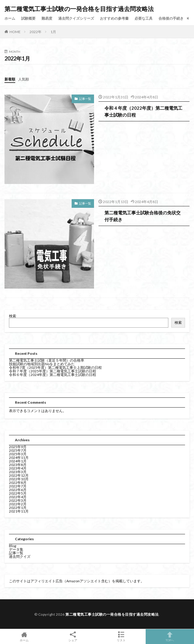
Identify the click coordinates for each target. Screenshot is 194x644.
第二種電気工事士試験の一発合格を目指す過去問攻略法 (79, 9)
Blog (13, 546)
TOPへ (170, 637)
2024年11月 (19, 458)
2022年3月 (18, 500)
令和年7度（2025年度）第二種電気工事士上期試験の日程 (55, 367)
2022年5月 (18, 493)
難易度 (47, 18)
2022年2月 (18, 504)
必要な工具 (144, 18)
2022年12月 (19, 475)
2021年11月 (19, 511)
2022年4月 (18, 497)
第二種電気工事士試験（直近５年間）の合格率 (47, 360)
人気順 (24, 79)
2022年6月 (18, 490)
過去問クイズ (20, 556)
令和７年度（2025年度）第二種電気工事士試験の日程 (53, 371)
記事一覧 (85, 99)
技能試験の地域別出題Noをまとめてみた (42, 364)
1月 (53, 32)
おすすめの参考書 (114, 18)
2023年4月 (18, 468)
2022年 (36, 32)
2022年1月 (18, 508)
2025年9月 (18, 447)
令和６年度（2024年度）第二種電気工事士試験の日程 (53, 375)
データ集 (16, 549)
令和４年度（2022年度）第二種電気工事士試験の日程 (143, 111)
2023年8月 (18, 465)
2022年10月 (19, 479)
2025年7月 (18, 450)
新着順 (10, 79)
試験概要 (28, 18)
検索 (13, 316)
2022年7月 (18, 486)
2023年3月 (18, 472)
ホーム (10, 18)
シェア (73, 637)
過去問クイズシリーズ (76, 18)
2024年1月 (18, 461)
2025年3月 (18, 454)
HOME (15, 32)
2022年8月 (18, 483)
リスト (121, 637)
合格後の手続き (171, 18)
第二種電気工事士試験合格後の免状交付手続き (143, 216)
